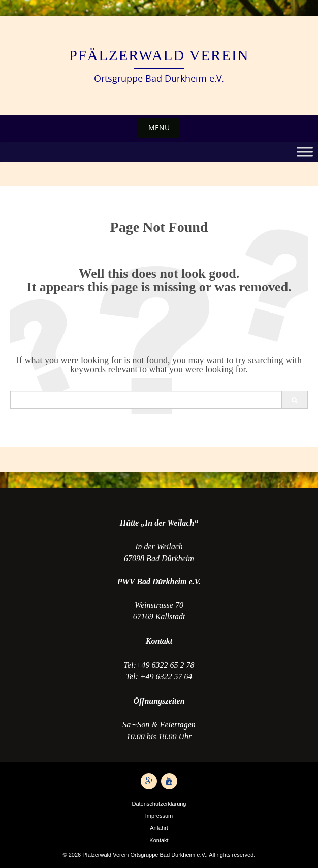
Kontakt (159, 840)
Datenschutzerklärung (159, 804)
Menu (159, 128)
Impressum (159, 816)
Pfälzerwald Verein (159, 55)
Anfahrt (159, 828)
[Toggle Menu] (305, 151)
